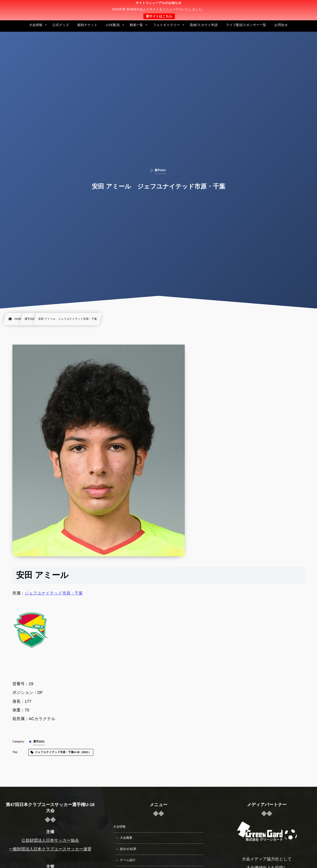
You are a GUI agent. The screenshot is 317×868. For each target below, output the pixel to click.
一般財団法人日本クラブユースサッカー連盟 (50, 849)
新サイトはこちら (159, 16)
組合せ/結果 (128, 849)
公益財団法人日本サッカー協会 (50, 841)
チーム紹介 (128, 860)
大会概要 (126, 838)
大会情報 (119, 827)
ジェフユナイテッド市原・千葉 (54, 593)
